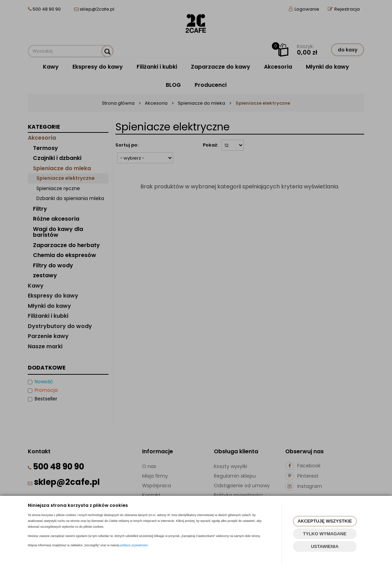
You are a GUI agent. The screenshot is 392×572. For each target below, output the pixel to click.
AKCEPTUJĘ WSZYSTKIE (325, 521)
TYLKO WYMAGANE (325, 534)
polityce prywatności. (134, 545)
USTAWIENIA (325, 546)
